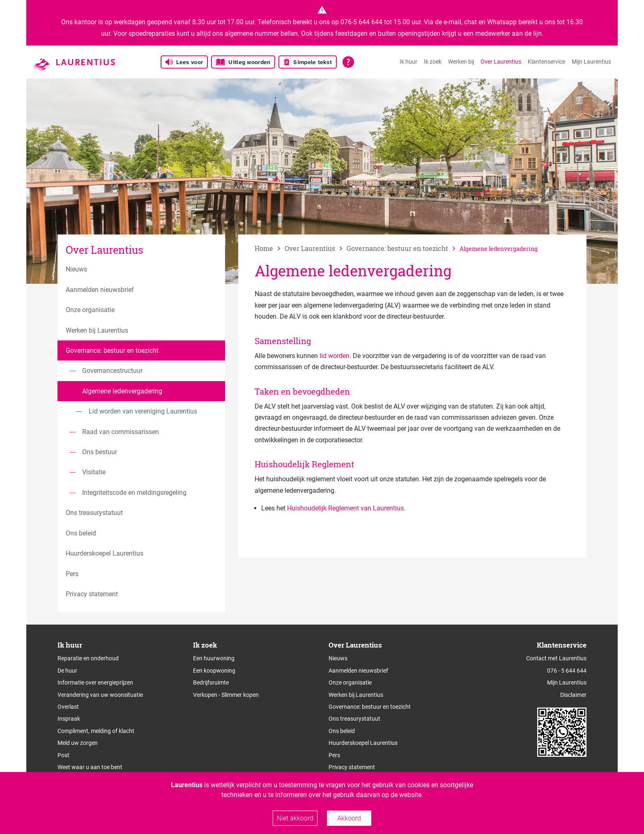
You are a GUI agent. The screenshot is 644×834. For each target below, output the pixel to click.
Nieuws (338, 658)
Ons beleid (342, 731)
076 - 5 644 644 (567, 671)
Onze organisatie (350, 682)
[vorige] (316, 248)
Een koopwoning (214, 671)
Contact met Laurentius (556, 658)
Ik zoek (433, 62)
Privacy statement (352, 767)
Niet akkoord (295, 818)
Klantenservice (546, 62)
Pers (334, 755)
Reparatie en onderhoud (88, 658)
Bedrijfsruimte (211, 682)
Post (63, 755)
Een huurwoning (214, 658)
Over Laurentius (501, 62)
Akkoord (349, 818)
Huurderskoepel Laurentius (363, 743)
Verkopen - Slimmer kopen (226, 695)
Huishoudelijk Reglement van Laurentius (345, 508)
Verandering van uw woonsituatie (100, 695)
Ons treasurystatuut (354, 719)
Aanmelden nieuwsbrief (358, 671)
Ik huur (408, 62)
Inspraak (69, 719)
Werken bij (461, 62)
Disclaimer (573, 695)
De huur (67, 671)
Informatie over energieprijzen (95, 682)
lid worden (335, 356)
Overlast (68, 707)
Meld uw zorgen (78, 743)
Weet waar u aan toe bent (90, 767)
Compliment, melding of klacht (96, 731)
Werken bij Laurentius (356, 695)
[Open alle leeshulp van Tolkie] (348, 62)
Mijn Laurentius (591, 62)
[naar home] (270, 248)
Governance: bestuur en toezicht (370, 707)
